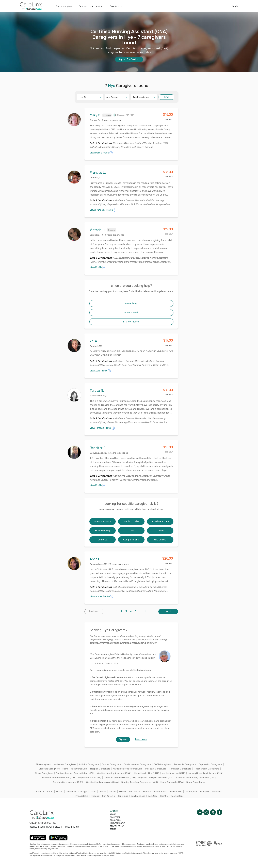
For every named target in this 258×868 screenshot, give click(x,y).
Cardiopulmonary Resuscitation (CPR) (75, 773)
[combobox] (79, 97)
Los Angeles (191, 792)
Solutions (116, 6)
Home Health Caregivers (75, 769)
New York (217, 792)
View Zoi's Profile (100, 371)
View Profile (98, 267)
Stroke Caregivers (44, 773)
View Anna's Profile (101, 597)
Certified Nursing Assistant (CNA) (114, 773)
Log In (235, 6)
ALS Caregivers (44, 764)
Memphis (205, 792)
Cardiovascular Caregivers (137, 764)
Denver (103, 792)
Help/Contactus (117, 823)
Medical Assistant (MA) (173, 773)
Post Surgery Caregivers (207, 769)
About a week (131, 313)
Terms (113, 829)
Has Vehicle (160, 540)
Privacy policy (117, 826)
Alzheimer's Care (160, 521)
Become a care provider (91, 6)
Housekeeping (103, 531)
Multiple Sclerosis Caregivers (128, 769)
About (113, 814)
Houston (147, 792)
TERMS (76, 827)
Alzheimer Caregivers (65, 764)
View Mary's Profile (101, 153)
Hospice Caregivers (100, 769)
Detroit (113, 792)
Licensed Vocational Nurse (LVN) (59, 778)
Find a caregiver (64, 6)
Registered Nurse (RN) (90, 778)
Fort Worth (135, 792)
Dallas (93, 792)
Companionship (131, 540)
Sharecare (115, 817)
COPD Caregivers (163, 764)
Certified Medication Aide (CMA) (102, 782)
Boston (60, 792)
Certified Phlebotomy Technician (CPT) (196, 778)
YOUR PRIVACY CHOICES (50, 827)
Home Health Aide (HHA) (147, 773)
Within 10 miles (131, 521)
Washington (177, 796)
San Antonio (109, 796)
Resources (115, 820)
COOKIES (33, 827)
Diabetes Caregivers (49, 769)
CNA (131, 531)
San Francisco (138, 796)
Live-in (160, 531)
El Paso (123, 792)
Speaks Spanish (103, 521)
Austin (50, 792)
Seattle (164, 796)
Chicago (83, 792)
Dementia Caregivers (185, 764)
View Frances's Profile (103, 210)
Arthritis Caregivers (89, 764)
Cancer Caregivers (111, 764)
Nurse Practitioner (196, 782)
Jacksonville (176, 792)
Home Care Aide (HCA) (172, 782)
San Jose (153, 796)
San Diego (123, 796)
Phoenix (95, 796)
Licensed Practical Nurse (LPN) (120, 778)
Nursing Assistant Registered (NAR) (140, 782)
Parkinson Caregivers (180, 769)
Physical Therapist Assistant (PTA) (156, 778)
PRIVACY (67, 827)
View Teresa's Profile (102, 428)
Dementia (102, 540)
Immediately (131, 303)
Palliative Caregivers (156, 769)
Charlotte (71, 792)
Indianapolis (160, 792)
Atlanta (40, 792)
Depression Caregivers (210, 764)
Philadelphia (82, 796)
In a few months (131, 322)
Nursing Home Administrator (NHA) (206, 773)
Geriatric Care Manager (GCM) (68, 782)
